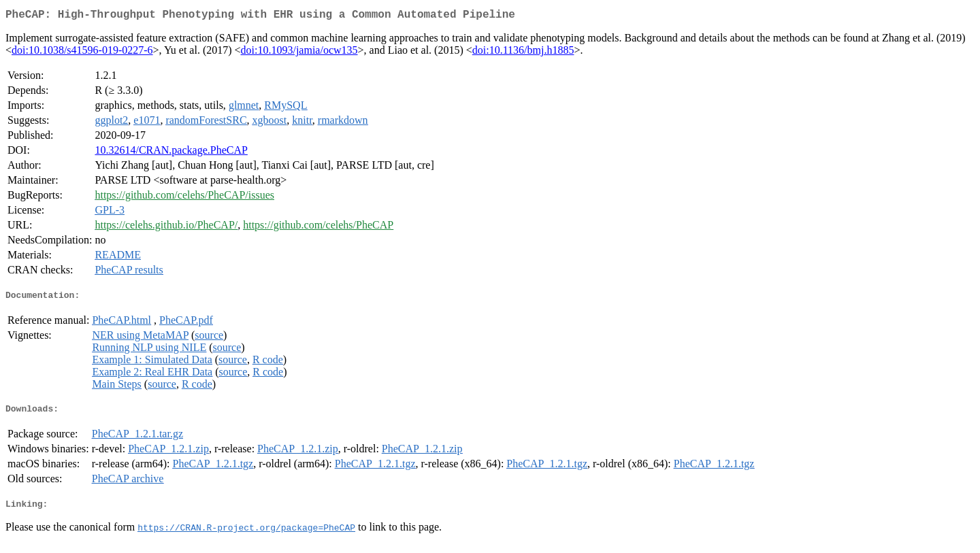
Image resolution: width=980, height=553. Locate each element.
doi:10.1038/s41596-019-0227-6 (82, 53)
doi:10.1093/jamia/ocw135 (299, 53)
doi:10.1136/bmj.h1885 (523, 53)
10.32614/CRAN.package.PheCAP (171, 153)
